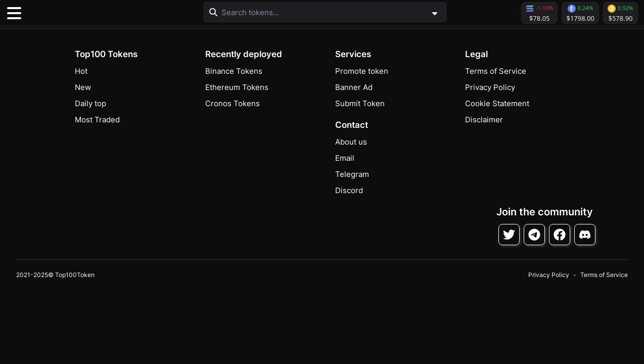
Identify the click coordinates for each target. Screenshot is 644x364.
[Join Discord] (585, 235)
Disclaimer (484, 120)
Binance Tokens (234, 71)
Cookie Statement (497, 103)
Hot (81, 71)
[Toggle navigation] (14, 13)
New (83, 87)
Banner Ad (354, 87)
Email (345, 158)
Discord (349, 190)
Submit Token (360, 103)
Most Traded (97, 120)
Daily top (90, 103)
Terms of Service (496, 71)
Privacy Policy (490, 87)
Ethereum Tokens (237, 87)
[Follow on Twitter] (509, 235)
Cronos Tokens (233, 103)
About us (351, 142)
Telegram (352, 174)
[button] (81, 13)
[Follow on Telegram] (534, 235)
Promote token (362, 71)
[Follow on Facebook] (560, 235)
